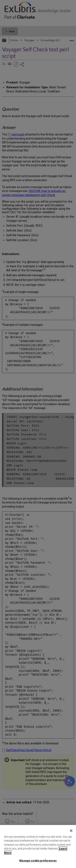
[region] (38, 846)
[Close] (71, 831)
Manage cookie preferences (38, 861)
